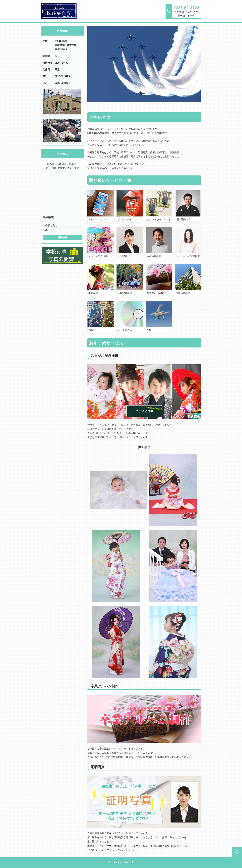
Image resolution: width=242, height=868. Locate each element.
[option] (144, 64)
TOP (237, 853)
